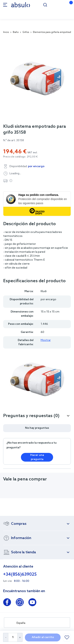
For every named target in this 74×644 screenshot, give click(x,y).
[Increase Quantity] (20, 637)
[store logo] (21, 5)
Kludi (44, 291)
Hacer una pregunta (37, 457)
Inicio (6, 32)
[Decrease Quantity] (6, 637)
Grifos (26, 32)
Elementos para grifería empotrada (53, 32)
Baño (16, 32)
